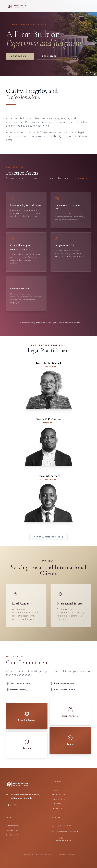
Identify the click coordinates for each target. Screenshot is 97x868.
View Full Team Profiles (49, 537)
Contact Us (20, 56)
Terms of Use (12, 830)
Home (55, 790)
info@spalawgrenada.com (67, 831)
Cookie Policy (12, 835)
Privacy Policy (12, 826)
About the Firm (59, 795)
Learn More (49, 56)
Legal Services (58, 799)
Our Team (56, 804)
